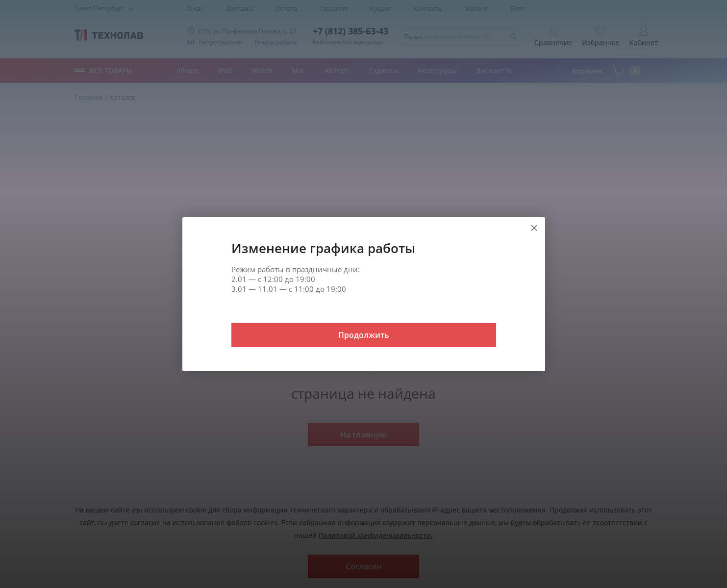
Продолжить (364, 335)
